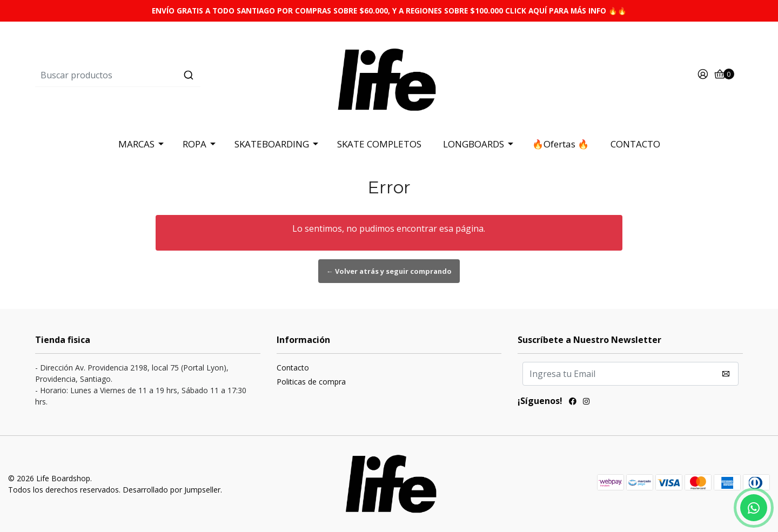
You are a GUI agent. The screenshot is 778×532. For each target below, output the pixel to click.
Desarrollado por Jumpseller (172, 490)
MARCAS (136, 144)
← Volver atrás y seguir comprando (389, 271)
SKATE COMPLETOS (379, 144)
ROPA (194, 144)
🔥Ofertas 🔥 (561, 144)
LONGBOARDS (474, 144)
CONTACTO (635, 144)
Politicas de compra (311, 382)
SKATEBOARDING (272, 144)
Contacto (293, 368)
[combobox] (153, 75)
